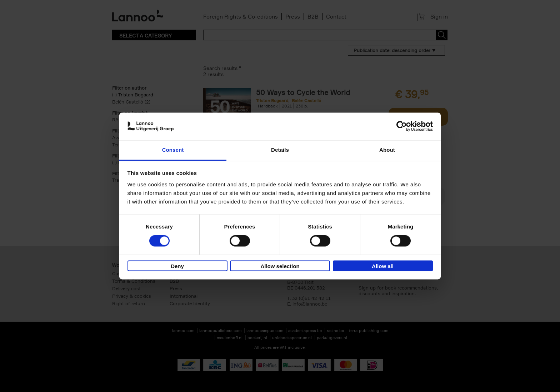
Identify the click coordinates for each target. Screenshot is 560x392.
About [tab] (387, 150)
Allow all (383, 266)
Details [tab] (280, 150)
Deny (177, 266)
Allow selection (280, 266)
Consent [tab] (173, 150)
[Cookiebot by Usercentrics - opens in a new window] (402, 126)
